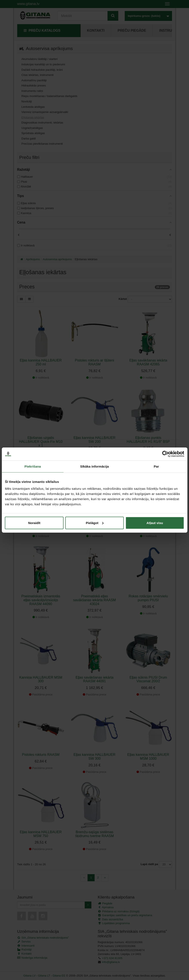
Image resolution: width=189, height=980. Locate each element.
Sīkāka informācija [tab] (95, 466)
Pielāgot (95, 523)
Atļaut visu (155, 523)
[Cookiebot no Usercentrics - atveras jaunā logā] (165, 454)
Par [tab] (156, 466)
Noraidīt (34, 523)
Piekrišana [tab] (33, 466)
